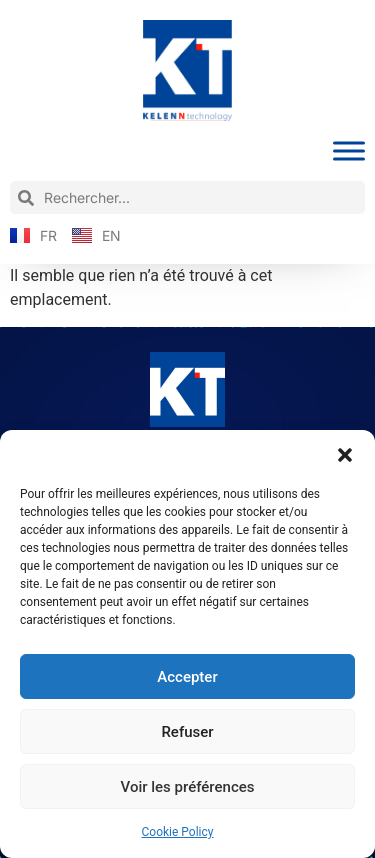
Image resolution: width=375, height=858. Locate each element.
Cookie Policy (178, 832)
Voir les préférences (188, 787)
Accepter (187, 677)
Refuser (187, 732)
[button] (345, 455)
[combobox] (187, 197)
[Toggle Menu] (349, 151)
